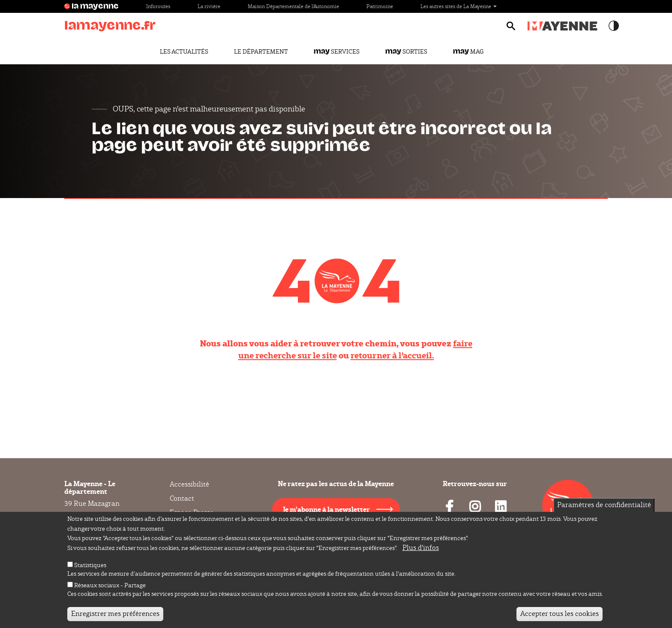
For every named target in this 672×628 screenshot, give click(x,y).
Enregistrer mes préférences (115, 615)
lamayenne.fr (110, 26)
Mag (468, 51)
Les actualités (184, 51)
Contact (182, 498)
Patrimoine (380, 6)
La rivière (209, 6)
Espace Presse (192, 512)
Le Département (261, 51)
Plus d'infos (421, 550)
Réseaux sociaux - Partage (110, 587)
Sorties (406, 51)
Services (337, 51)
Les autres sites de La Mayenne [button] (459, 6)
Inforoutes (158, 6)
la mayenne (95, 6)
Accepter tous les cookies (559, 615)
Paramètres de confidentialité (604, 506)
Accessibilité (189, 484)
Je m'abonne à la (326, 509)
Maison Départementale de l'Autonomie (293, 6)
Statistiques (90, 567)
